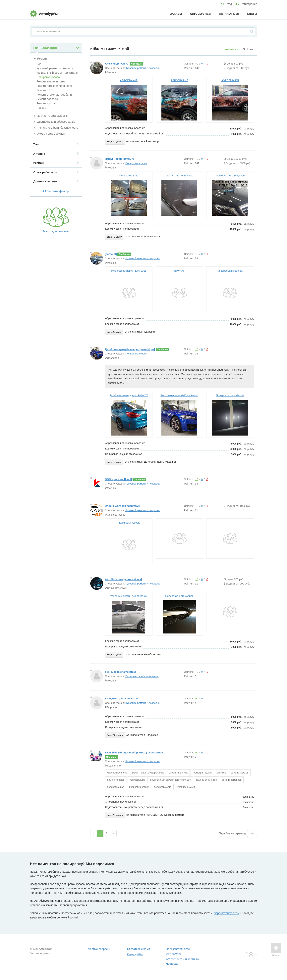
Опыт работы (56, 172)
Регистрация (246, 4)
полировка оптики (139, 787)
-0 (207, 64)
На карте (250, 49)
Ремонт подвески (48, 99)
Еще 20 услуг (114, 654)
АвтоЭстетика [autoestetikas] (123, 579)
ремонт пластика (178, 773)
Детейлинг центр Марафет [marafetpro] (130, 349)
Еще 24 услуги (115, 141)
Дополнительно (56, 181)
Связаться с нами (139, 949)
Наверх (276, 950)
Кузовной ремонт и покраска (55, 68)
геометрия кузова (202, 773)
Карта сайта (135, 955)
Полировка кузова (48, 77)
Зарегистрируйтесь (227, 913)
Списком (232, 49)
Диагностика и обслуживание (54, 122)
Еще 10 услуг (114, 237)
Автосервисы (201, 14)
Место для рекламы (56, 220)
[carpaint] (111, 254)
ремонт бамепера (232, 780)
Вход (226, 4)
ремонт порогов (116, 780)
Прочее (41, 108)
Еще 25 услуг (114, 332)
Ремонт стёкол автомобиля (54, 95)
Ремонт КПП (44, 90)
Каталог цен (229, 14)
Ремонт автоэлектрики (51, 81)
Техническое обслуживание (142, 676)
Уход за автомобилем (49, 134)
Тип (56, 144)
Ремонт (40, 59)
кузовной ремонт (186, 787)
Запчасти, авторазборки (51, 116)
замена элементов (206, 780)
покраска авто (138, 780)
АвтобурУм (48, 14)
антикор (221, 773)
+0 (197, 64)
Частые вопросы (99, 949)
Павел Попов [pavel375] (120, 159)
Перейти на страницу (233, 833)
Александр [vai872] (117, 64)
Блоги (252, 14)
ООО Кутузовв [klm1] (118, 479)
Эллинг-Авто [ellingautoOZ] (122, 506)
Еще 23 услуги (115, 815)
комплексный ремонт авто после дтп (171, 780)
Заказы (176, 14)
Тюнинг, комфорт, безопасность (56, 128)
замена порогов (240, 773)
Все (39, 64)
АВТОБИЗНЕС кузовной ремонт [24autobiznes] (135, 752)
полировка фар (116, 787)
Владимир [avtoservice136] (122, 699)
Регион (56, 163)
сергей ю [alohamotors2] (120, 672)
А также (56, 154)
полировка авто (163, 787)
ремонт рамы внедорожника (148, 773)
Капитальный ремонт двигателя (57, 73)
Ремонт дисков (46, 103)
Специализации (56, 48)
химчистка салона (117, 773)
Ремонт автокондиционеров (55, 86)
